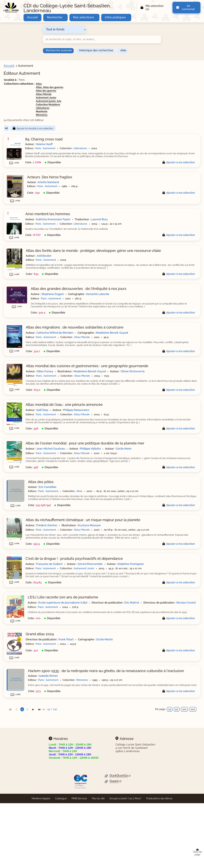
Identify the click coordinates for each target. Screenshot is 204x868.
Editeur (12, 268)
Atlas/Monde (102, 94)
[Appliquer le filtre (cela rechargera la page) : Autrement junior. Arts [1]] (27, 243)
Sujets (11, 147)
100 (184, 780)
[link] (69, 780)
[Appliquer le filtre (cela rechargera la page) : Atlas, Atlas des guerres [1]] (28, 229)
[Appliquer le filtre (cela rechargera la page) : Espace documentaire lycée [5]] (31, 111)
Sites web (13, 278)
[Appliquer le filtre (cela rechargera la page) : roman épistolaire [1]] (25, 209)
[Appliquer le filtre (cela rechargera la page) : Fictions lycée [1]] (22, 116)
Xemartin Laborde (156, 304)
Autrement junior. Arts (107, 101)
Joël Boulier (102, 263)
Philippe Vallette (149, 483)
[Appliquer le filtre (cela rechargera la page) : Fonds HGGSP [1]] (22, 121)
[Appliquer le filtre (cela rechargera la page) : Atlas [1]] (17, 219)
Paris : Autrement (104, 148)
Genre (11, 180)
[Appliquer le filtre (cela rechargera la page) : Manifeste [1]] (20, 257)
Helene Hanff (103, 144)
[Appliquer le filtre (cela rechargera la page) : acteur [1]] (17, 161)
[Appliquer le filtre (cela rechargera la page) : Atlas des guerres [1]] (25, 224)
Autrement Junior (105, 98)
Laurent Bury (158, 222)
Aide (123, 50)
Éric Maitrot (190, 662)
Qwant (114, 852)
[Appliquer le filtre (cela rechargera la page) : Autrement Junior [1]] (25, 238)
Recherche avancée (59, 50)
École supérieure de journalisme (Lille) (121, 662)
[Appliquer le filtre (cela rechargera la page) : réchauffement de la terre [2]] (30, 156)
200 (193, 780)
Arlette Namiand (107, 185)
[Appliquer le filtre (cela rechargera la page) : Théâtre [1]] (18, 130)
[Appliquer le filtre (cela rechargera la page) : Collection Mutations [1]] (27, 248)
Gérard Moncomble (149, 614)
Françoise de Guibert (108, 614)
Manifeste (100, 111)
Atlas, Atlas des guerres (108, 87)
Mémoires (100, 115)
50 (177, 780)
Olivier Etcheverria (107, 395)
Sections (13, 85)
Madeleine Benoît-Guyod (170, 346)
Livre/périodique (18, 136)
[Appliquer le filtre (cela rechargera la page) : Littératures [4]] (21, 252)
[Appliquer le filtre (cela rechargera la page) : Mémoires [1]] (20, 262)
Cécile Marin (182, 483)
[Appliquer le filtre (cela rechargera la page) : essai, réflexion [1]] (23, 194)
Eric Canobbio (106, 524)
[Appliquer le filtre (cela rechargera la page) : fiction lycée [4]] (21, 303)
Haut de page (197, 852)
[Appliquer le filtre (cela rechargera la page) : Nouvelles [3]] (20, 125)
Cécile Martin (163, 705)
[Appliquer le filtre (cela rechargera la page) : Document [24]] (21, 141)
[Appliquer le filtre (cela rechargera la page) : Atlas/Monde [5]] (22, 233)
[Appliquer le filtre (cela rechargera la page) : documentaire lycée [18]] (27, 298)
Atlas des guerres (104, 91)
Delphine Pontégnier (108, 618)
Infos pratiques (115, 17)
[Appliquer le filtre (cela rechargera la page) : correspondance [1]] (24, 190)
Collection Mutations (106, 105)
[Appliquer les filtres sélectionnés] (14, 310)
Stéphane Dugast (111, 304)
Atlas (97, 84)
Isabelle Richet (107, 745)
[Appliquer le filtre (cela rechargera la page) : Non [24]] (17, 283)
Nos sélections (84, 17)
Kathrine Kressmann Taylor (112, 222)
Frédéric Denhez (105, 569)
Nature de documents (21, 289)
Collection (14, 214)
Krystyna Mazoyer (148, 569)
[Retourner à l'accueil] (11, 7)
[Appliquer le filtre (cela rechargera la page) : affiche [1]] (18, 170)
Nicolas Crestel (132, 666)
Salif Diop (101, 437)
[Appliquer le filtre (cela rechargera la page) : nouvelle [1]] (19, 199)
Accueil (32, 17)
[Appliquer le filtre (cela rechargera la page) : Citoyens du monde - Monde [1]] (32, 89)
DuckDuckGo (119, 846)
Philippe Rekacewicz (135, 437)
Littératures (101, 108)
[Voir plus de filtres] (8, 175)
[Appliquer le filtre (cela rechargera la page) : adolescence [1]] (22, 165)
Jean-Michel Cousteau (109, 483)
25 (170, 780)
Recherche (55, 17)
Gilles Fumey (103, 391)
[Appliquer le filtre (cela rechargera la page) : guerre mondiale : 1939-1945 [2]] (32, 151)
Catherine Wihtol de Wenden (113, 346)
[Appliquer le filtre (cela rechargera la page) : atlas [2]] (16, 185)
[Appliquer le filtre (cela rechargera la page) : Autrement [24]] (21, 272)
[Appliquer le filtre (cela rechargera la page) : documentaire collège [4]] (28, 293)
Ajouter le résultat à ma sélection (93, 128)
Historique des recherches (96, 50)
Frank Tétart (125, 705)
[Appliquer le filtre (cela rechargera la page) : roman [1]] (18, 204)
